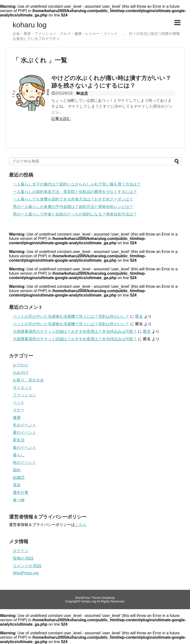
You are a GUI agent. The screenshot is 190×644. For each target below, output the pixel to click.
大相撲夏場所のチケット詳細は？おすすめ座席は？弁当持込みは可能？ (75, 331)
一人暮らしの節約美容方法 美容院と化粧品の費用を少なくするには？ (75, 192)
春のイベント (24, 448)
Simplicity (108, 598)
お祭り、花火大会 (28, 380)
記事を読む (61, 119)
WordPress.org (26, 573)
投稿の (23, 558)
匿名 (139, 316)
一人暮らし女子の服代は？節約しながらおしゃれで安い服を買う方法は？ (77, 184)
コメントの (27, 566)
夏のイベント (24, 433)
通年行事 (21, 492)
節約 (17, 470)
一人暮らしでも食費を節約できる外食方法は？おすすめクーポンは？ (73, 199)
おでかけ (21, 365)
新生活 (19, 440)
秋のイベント (24, 463)
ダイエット (23, 388)
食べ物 (19, 500)
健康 (84, 93)
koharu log (30, 25)
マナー (19, 410)
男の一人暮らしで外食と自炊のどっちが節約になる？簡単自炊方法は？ (75, 214)
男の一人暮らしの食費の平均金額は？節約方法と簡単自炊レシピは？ (73, 207)
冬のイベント (24, 425)
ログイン (21, 551)
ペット (19, 403)
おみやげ (21, 373)
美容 (17, 485)
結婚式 (19, 477)
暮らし (19, 455)
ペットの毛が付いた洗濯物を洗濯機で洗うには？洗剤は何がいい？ (71, 316)
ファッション (24, 395)
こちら (81, 525)
